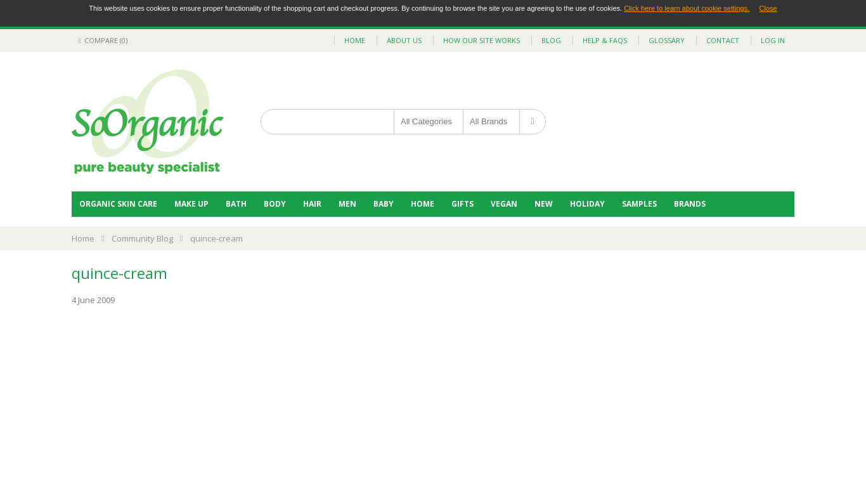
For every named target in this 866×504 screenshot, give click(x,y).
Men (347, 204)
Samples (639, 204)
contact (723, 40)
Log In (773, 40)
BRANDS (690, 204)
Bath (236, 204)
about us (404, 40)
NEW (544, 204)
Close (768, 8)
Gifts (462, 204)
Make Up (191, 204)
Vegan (504, 204)
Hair (312, 204)
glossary (667, 40)
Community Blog (142, 238)
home (355, 40)
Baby (384, 204)
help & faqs (605, 40)
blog (551, 40)
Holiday (587, 204)
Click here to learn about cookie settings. (687, 8)
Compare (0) (101, 40)
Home (423, 204)
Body (275, 204)
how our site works (481, 40)
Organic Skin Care (118, 204)
